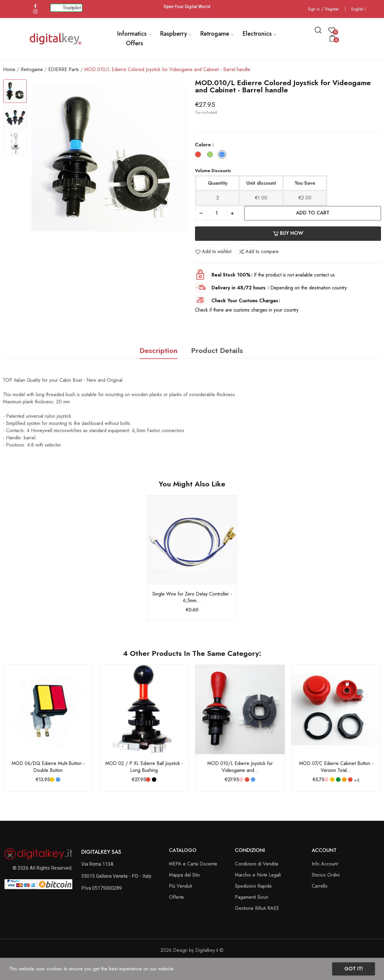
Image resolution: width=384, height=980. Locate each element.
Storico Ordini (326, 875)
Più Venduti (180, 886)
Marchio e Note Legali (258, 875)
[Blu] (223, 155)
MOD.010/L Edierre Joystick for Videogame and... (240, 767)
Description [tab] (159, 350)
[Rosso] (199, 155)
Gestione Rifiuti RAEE (257, 908)
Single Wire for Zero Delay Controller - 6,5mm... (192, 597)
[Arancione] (344, 780)
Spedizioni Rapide (253, 886)
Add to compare (259, 252)
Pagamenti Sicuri (252, 897)
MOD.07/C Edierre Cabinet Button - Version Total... (336, 767)
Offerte (176, 897)
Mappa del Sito (184, 875)
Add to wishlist (213, 252)
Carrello (320, 886)
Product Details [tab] (217, 350)
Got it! (354, 969)
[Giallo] (52, 780)
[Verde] (211, 155)
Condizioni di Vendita (256, 864)
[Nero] (154, 780)
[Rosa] (241, 780)
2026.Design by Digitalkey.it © (192, 950)
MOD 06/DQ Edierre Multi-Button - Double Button (48, 767)
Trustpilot (72, 8)
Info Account (325, 864)
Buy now (288, 233)
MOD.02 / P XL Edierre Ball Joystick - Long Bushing (144, 767)
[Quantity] (217, 213)
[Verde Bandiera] (338, 780)
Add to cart (313, 213)
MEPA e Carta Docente (193, 864)
